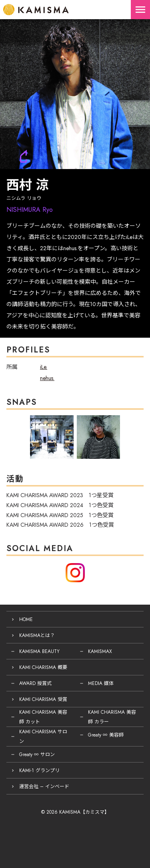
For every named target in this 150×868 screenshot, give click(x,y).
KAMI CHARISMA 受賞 (43, 699)
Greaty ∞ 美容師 (106, 735)
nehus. (47, 378)
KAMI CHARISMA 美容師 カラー (112, 717)
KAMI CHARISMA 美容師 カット (43, 717)
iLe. (44, 367)
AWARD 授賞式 (35, 683)
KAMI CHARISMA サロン (43, 737)
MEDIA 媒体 (101, 683)
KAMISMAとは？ (37, 635)
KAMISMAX (100, 651)
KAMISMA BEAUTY (39, 651)
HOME (26, 619)
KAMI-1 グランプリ (39, 770)
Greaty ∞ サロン (37, 755)
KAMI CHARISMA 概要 (43, 667)
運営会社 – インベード (44, 786)
